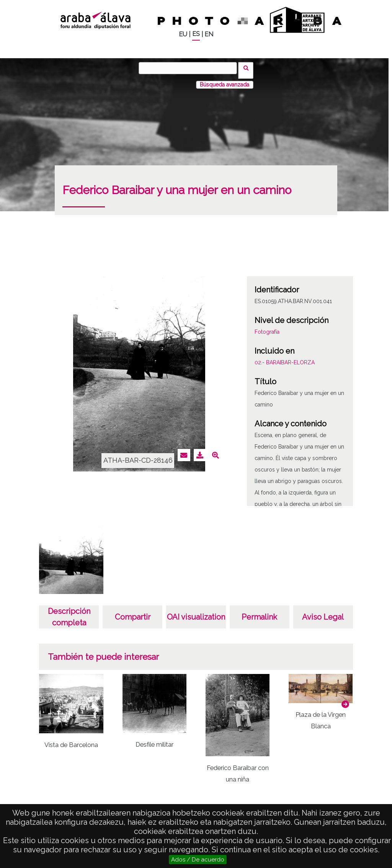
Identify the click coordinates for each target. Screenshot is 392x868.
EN (209, 34)
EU (183, 34)
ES (196, 34)
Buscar (248, 68)
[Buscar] (190, 68)
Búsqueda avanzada (225, 80)
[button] (345, 700)
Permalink (259, 612)
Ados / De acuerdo (198, 860)
